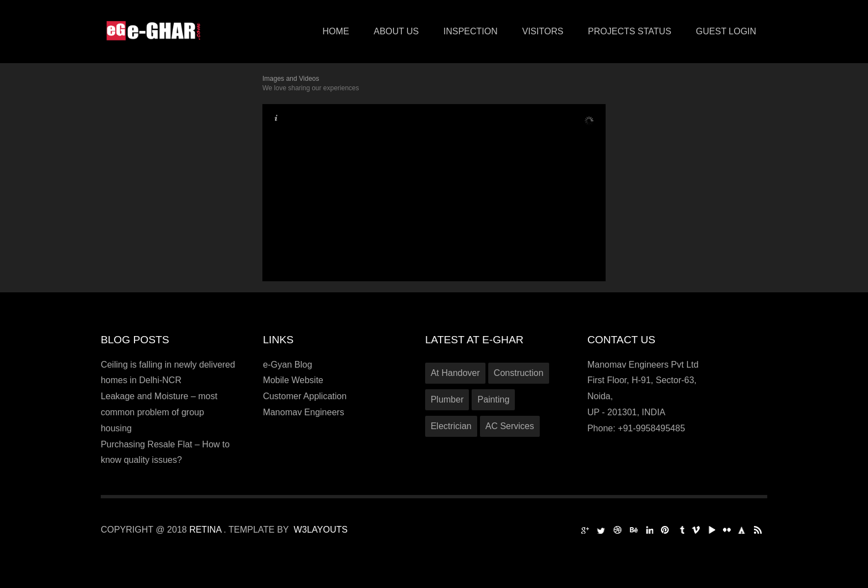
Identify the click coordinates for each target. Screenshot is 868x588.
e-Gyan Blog (288, 365)
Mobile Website (293, 380)
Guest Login (726, 31)
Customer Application (305, 396)
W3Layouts (321, 530)
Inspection (471, 31)
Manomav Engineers (304, 412)
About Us (396, 31)
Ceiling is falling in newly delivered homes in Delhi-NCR (168, 373)
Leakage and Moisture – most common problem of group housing (159, 412)
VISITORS (542, 31)
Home (336, 31)
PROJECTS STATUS (630, 31)
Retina (206, 530)
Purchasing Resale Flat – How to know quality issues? (165, 452)
